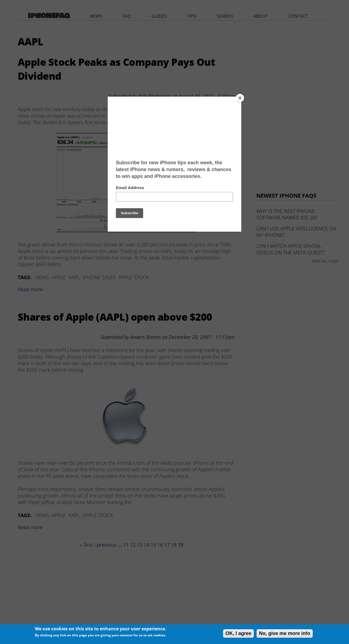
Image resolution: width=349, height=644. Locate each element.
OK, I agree (238, 633)
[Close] (240, 98)
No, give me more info (285, 633)
